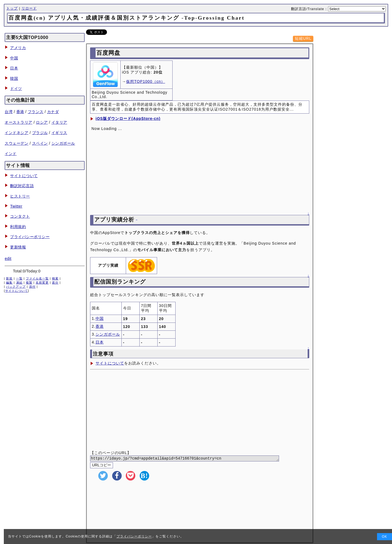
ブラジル (40, 133)
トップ (12, 8)
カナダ (53, 112)
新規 (9, 278)
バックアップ (16, 287)
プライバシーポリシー (30, 237)
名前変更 (42, 282)
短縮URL (303, 38)
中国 (14, 58)
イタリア (59, 122)
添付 (32, 287)
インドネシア (16, 133)
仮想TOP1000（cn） (146, 81)
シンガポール (63, 143)
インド (11, 154)
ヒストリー (20, 196)
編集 (9, 282)
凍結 (19, 282)
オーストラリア (19, 122)
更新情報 (18, 247)
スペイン (40, 143)
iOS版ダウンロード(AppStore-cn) (128, 118)
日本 (14, 68)
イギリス (59, 133)
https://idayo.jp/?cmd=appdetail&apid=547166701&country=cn (191, 459)
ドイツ (16, 89)
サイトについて (24, 176)
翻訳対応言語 (22, 186)
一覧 (19, 278)
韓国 (14, 78)
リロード (29, 8)
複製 (29, 282)
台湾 (9, 112)
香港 (20, 112)
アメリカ (18, 48)
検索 (55, 278)
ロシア (42, 122)
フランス (36, 112)
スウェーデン (16, 143)
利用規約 (18, 227)
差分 (55, 282)
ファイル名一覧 (37, 278)
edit (8, 259)
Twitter (16, 206)
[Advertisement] (200, 411)
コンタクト (20, 216)
